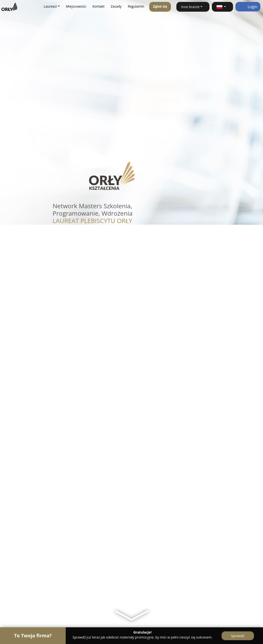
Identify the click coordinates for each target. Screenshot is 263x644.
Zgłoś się (160, 6)
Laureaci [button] (50, 6)
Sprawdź (238, 636)
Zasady (116, 6)
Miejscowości (76, 6)
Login (248, 7)
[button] (222, 7)
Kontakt (98, 6)
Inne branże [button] (190, 7)
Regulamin (136, 6)
